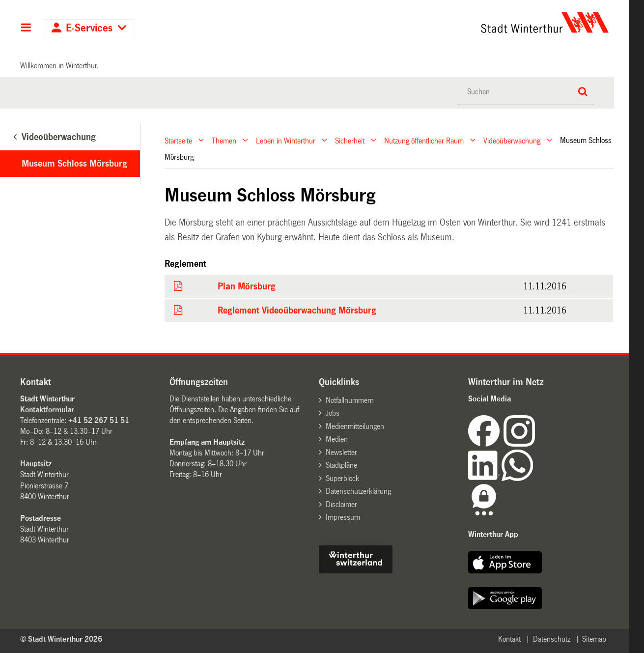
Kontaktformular (47, 410)
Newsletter (341, 452)
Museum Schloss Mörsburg (74, 164)
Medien (337, 439)
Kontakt (509, 639)
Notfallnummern (350, 400)
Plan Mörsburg (247, 286)
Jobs (333, 413)
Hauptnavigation (26, 28)
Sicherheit (350, 140)
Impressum (343, 517)
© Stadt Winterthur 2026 (61, 639)
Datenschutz (552, 639)
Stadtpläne (341, 465)
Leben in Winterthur (286, 140)
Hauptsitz (36, 464)
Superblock (342, 478)
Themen (224, 140)
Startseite (178, 140)
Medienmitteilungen (355, 426)
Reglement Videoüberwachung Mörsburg (297, 311)
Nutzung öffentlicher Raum (424, 140)
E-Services (89, 28)
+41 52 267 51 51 (99, 420)
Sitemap (594, 639)
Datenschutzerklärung (358, 491)
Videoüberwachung (512, 140)
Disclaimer (341, 504)
